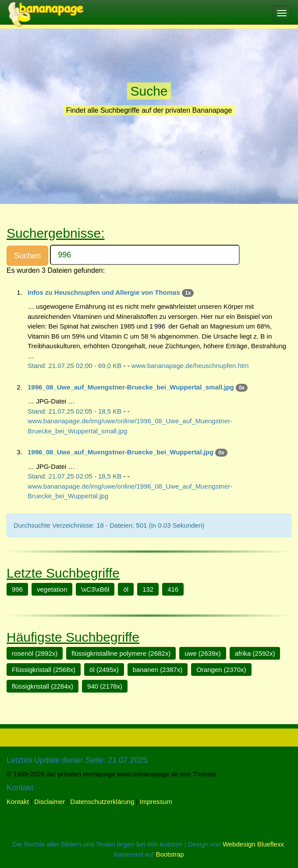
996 (17, 589)
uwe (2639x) (203, 653)
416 (173, 589)
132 (148, 589)
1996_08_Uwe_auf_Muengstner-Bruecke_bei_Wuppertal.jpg (121, 452)
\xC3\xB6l (95, 589)
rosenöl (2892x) (35, 653)
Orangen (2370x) (221, 670)
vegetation (52, 589)
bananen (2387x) (158, 670)
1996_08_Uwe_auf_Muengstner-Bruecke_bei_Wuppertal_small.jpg (131, 387)
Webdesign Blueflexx (253, 844)
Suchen (27, 256)
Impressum (156, 802)
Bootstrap (170, 854)
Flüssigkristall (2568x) (44, 670)
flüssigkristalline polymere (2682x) (121, 653)
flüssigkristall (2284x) (43, 686)
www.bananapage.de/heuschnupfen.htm (190, 366)
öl (126, 589)
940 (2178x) (105, 686)
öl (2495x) (104, 670)
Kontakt (18, 802)
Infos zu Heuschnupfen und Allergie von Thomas (104, 292)
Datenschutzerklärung (102, 802)
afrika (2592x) (255, 653)
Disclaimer (50, 802)
